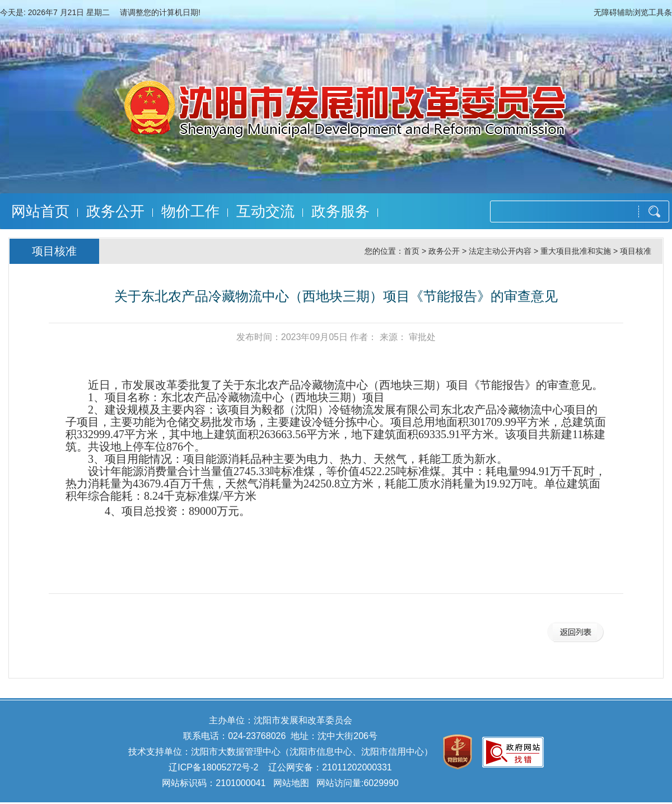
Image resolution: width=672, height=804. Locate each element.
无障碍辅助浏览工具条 (633, 12)
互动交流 (265, 211)
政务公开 (115, 211)
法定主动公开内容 (500, 251)
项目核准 (636, 251)
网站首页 (40, 211)
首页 (412, 251)
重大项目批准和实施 (576, 251)
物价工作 (190, 211)
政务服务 (340, 211)
